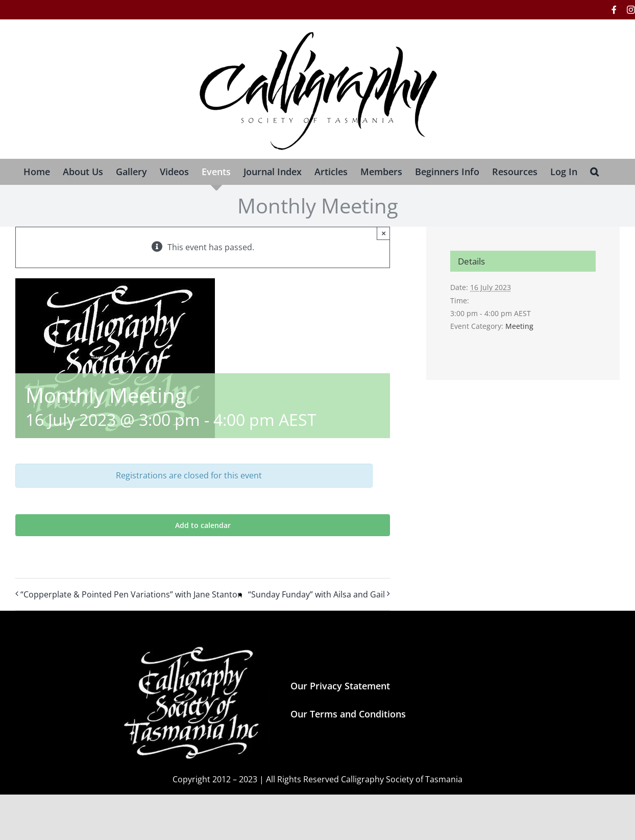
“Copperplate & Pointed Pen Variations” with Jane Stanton (131, 594)
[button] (594, 172)
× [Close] (384, 233)
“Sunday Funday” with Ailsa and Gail (316, 594)
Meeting (519, 326)
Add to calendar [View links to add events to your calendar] (203, 525)
